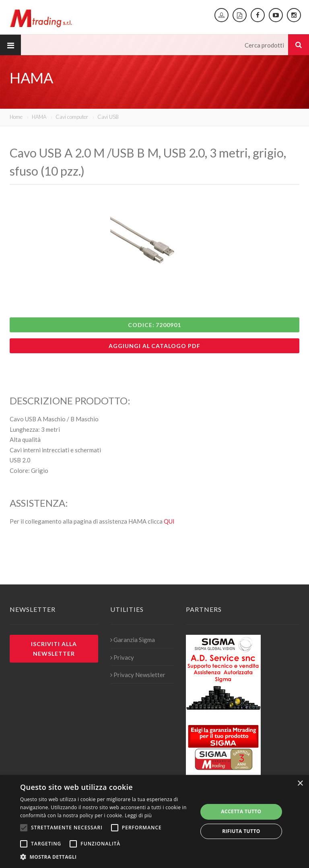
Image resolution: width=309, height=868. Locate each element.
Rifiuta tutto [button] (241, 831)
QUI (169, 521)
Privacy (122, 657)
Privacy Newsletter (138, 675)
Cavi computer (72, 117)
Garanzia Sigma (133, 640)
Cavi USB (108, 117)
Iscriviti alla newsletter (54, 648)
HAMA (39, 117)
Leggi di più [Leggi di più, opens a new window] (138, 815)
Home (16, 117)
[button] (106, 857)
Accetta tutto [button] (241, 811)
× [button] (300, 784)
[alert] (154, 821)
